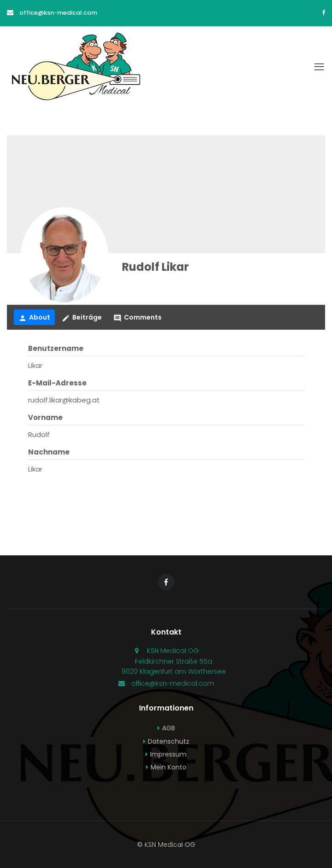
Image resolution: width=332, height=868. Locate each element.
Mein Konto (169, 767)
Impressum (168, 754)
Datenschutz (169, 741)
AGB (169, 728)
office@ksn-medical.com (58, 13)
